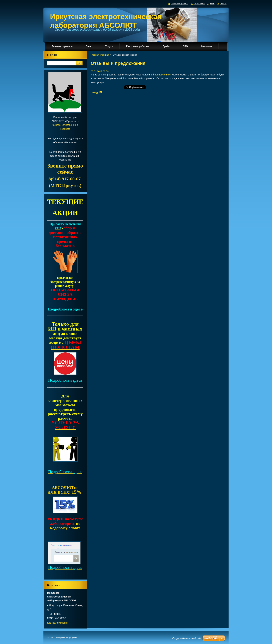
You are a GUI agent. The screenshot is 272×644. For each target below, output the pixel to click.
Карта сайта (199, 4)
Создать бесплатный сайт (187, 638)
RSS (212, 4)
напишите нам (163, 75)
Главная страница (100, 55)
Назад (94, 92)
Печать (223, 4)
